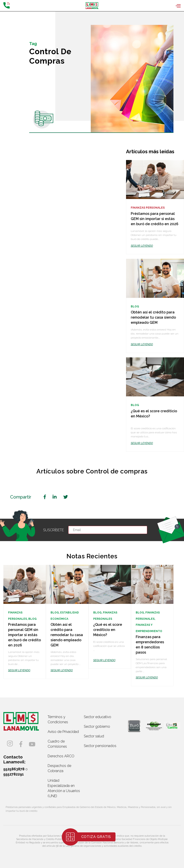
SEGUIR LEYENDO (142, 246)
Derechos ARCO (61, 756)
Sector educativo (98, 717)
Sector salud (94, 736)
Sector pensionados (100, 746)
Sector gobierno (97, 727)
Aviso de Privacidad (63, 732)
